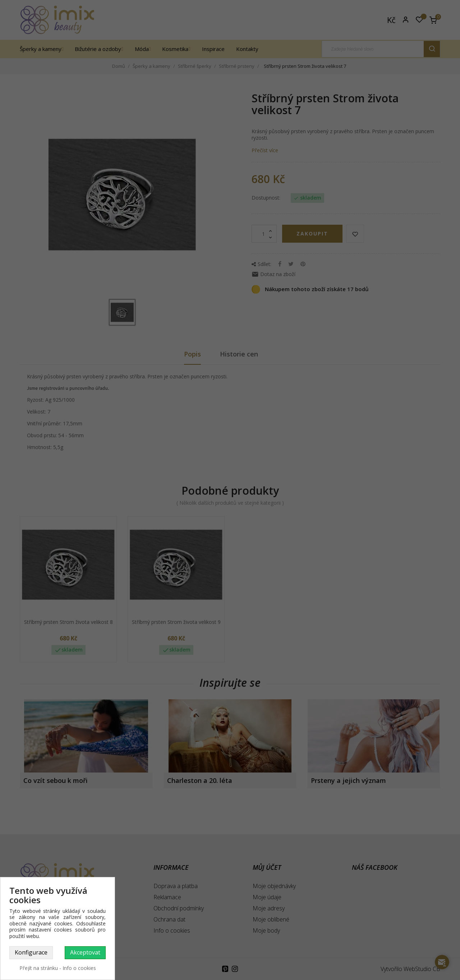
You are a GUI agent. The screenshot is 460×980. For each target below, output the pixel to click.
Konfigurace (31, 952)
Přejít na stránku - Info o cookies (58, 968)
